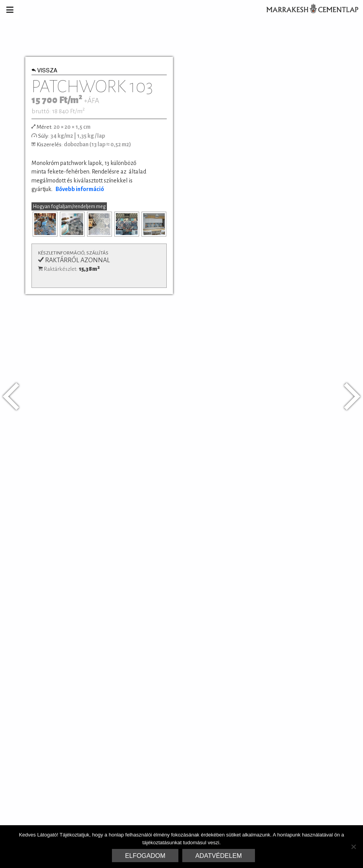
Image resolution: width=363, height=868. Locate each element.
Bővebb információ (80, 189)
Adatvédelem (219, 856)
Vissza (44, 71)
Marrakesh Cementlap (308, 10)
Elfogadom (145, 856)
